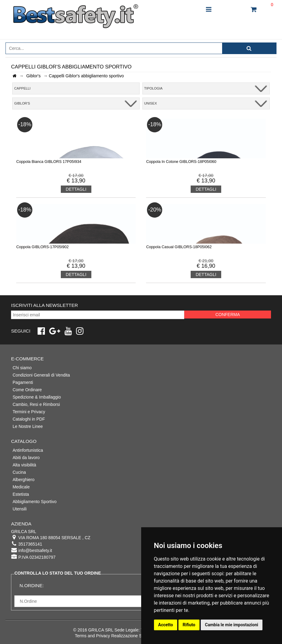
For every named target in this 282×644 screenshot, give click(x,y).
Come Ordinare (27, 390)
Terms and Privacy (92, 636)
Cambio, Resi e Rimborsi (36, 404)
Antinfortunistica (28, 450)
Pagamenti (23, 382)
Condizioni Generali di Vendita (41, 375)
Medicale (21, 487)
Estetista (21, 494)
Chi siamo (22, 368)
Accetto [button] (166, 625)
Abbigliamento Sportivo (35, 502)
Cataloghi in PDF (29, 419)
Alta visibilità (24, 465)
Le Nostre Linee (28, 426)
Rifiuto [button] (189, 625)
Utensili (20, 509)
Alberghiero (24, 480)
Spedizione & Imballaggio (37, 397)
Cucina (19, 472)
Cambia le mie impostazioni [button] (232, 625)
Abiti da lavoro (26, 458)
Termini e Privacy (29, 412)
